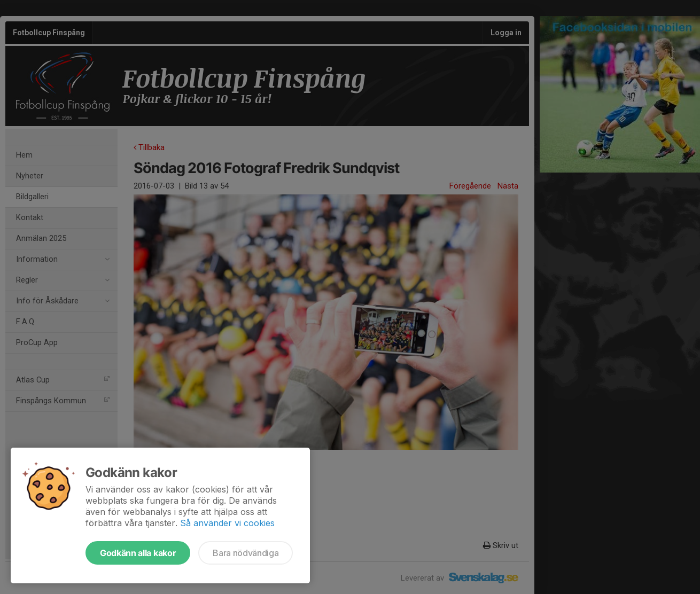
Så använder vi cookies (227, 523)
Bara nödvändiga (246, 553)
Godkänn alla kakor (138, 553)
